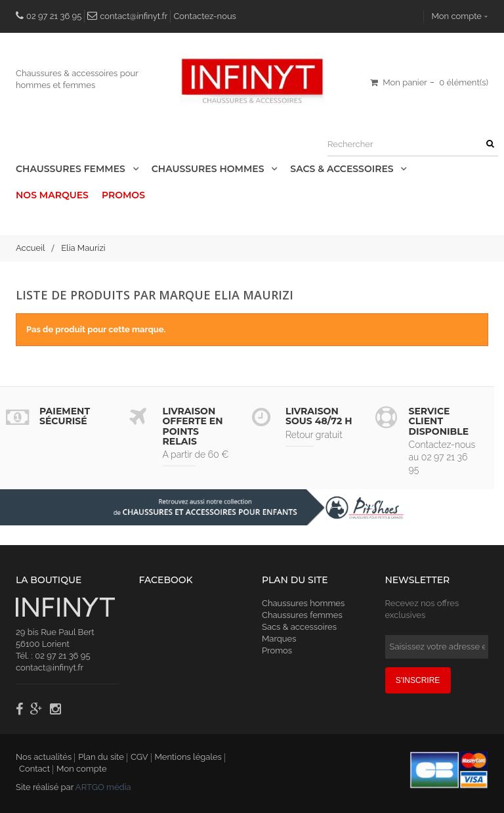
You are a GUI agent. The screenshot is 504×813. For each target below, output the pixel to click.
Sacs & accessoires (343, 169)
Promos (123, 195)
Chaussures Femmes (72, 169)
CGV (139, 757)
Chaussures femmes (302, 615)
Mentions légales (188, 757)
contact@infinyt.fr (134, 16)
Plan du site (101, 757)
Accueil (31, 248)
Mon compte (457, 16)
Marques (279, 639)
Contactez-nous (205, 16)
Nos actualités (44, 757)
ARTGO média (103, 787)
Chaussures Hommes (209, 169)
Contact (34, 769)
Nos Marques (52, 195)
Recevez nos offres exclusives (422, 609)
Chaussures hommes (303, 603)
